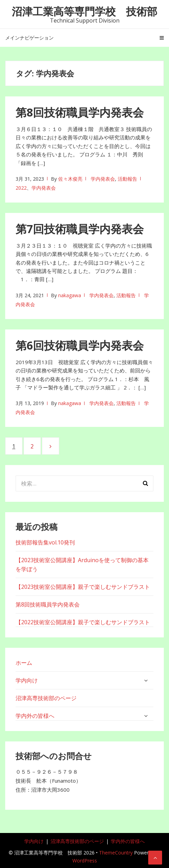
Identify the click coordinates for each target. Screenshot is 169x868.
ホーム (24, 663)
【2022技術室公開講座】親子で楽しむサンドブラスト (83, 622)
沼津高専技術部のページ (46, 698)
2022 (21, 188)
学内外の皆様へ (35, 716)
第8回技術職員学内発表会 (80, 112)
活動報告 (127, 179)
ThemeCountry (116, 853)
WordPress (85, 861)
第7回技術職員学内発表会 (80, 229)
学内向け (27, 680)
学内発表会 (103, 179)
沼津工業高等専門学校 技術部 (84, 11)
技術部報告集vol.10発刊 (45, 542)
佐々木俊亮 (70, 179)
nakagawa (70, 295)
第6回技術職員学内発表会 (80, 345)
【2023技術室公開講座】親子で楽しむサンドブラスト (83, 587)
